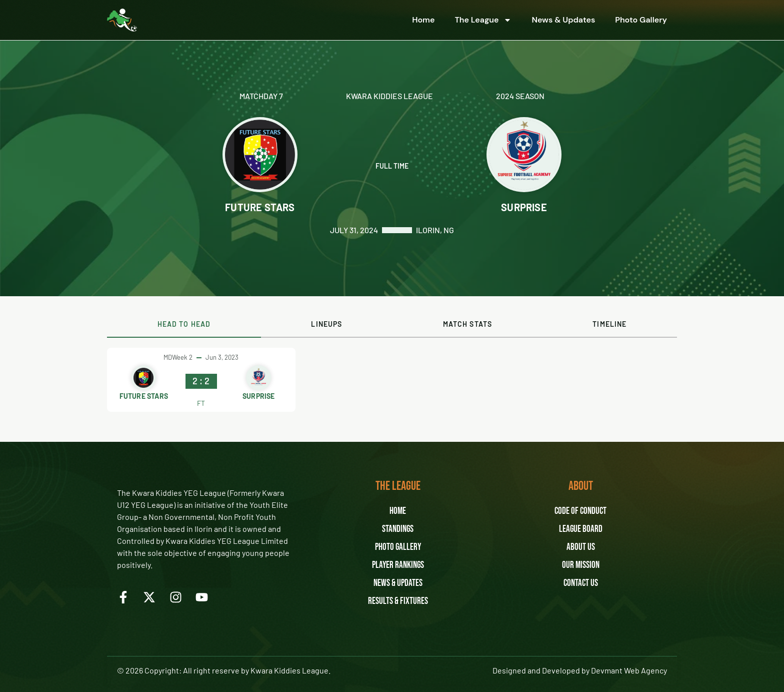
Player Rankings (398, 565)
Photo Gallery (641, 20)
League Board (580, 529)
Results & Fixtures (398, 601)
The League (483, 20)
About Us (581, 547)
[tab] (184, 324)
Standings (398, 529)
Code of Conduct (580, 511)
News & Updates (563, 20)
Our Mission (581, 565)
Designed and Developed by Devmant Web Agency (580, 670)
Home (423, 20)
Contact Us (580, 583)
